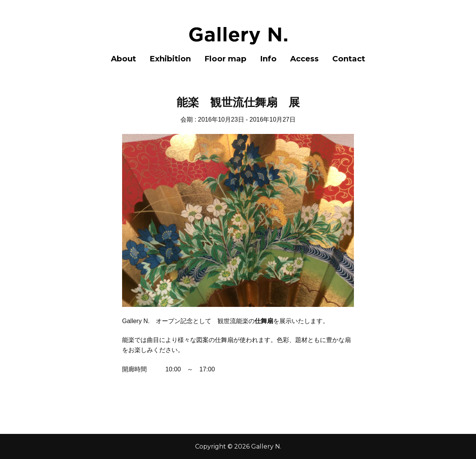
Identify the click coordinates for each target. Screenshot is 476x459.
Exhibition (170, 59)
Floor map (225, 59)
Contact (349, 59)
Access (304, 59)
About (123, 59)
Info (268, 59)
